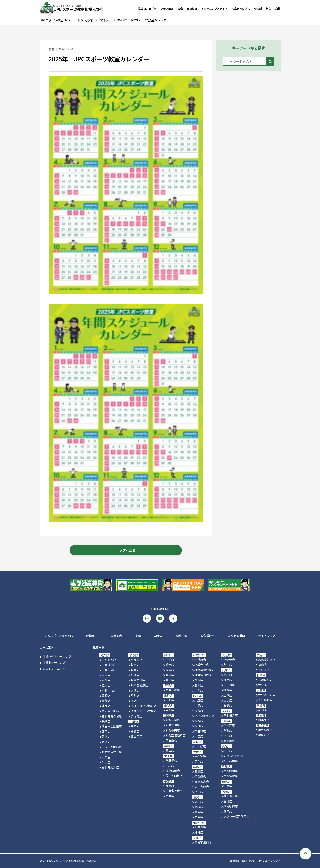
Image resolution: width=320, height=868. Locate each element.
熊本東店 (264, 720)
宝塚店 (228, 695)
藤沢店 (199, 685)
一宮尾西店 (109, 660)
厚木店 (199, 680)
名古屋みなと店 (112, 752)
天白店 (106, 757)
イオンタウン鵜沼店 (144, 706)
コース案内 (47, 647)
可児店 (135, 675)
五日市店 (264, 670)
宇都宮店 (200, 756)
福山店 (262, 665)
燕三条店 (171, 741)
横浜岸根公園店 (204, 670)
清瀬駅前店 (173, 771)
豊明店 (106, 742)
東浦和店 (200, 731)
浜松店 (170, 660)
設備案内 (92, 636)
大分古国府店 (267, 695)
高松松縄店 (231, 771)
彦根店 (199, 807)
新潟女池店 (173, 725)
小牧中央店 (109, 690)
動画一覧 (181, 636)
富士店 (170, 680)
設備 (180, 8)
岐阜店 (135, 665)
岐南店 (135, 670)
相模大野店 (202, 665)
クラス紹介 (167, 8)
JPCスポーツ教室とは (59, 636)
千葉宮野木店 (174, 791)
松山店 (228, 751)
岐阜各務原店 (139, 685)
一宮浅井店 (109, 665)
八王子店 (171, 760)
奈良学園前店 (203, 842)
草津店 (199, 812)
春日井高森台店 (112, 716)
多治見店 (137, 716)
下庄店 (228, 736)
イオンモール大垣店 (144, 711)
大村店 (262, 685)
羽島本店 (137, 660)
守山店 (199, 802)
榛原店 (170, 670)
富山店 (170, 750)
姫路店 (228, 690)
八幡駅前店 (231, 806)
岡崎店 (106, 701)
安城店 (106, 680)
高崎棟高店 (202, 782)
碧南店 (106, 737)
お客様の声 (208, 636)
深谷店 (199, 711)
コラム (158, 636)
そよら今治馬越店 (235, 756)
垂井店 (135, 696)
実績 (138, 636)
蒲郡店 (106, 706)
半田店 (106, 762)
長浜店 (199, 817)
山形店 (170, 700)
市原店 (170, 786)
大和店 (199, 690)
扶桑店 (106, 721)
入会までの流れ (241, 8)
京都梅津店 (231, 715)
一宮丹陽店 (109, 670)
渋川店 (199, 792)
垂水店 (228, 700)
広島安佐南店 (267, 660)
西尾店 (106, 731)
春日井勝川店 (110, 767)
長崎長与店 (265, 680)
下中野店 (229, 725)
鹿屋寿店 (264, 735)
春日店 (228, 801)
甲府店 (170, 710)
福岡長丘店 (231, 796)
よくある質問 (236, 636)
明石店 (228, 675)
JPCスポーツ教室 (63, 861)
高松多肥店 (231, 776)
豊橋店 (106, 696)
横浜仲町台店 (203, 675)
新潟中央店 (173, 730)
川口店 (199, 736)
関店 (134, 701)
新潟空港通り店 (176, 735)
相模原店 (200, 660)
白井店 (170, 796)
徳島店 (228, 786)
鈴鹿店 (135, 731)
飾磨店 (228, 705)
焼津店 (170, 665)
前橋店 (199, 771)
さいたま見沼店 (204, 716)
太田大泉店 (202, 787)
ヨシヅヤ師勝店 (112, 747)
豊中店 (228, 665)
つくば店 (200, 746)
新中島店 (200, 827)
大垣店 (135, 690)
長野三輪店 (173, 690)
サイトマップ (267, 636)
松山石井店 (231, 761)
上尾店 (199, 705)
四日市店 (137, 736)
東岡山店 (229, 741)
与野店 (199, 726)
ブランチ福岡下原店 (236, 817)
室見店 (228, 811)
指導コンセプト (147, 8)
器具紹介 (192, 8)
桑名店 (135, 726)
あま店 (106, 675)
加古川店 (229, 685)
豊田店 (106, 685)
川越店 (199, 700)
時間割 (258, 8)
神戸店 (228, 680)
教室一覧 (99, 647)
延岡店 (262, 710)
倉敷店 (228, 731)
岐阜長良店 (138, 680)
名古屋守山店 (110, 711)
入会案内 (116, 636)
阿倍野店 (229, 660)
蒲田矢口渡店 (174, 776)
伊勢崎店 (200, 776)
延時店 (199, 832)
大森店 (170, 765)
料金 (269, 8)
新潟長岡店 (173, 720)
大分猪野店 (265, 700)
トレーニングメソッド (214, 8)
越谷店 (199, 721)
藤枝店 (170, 675)
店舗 (278, 8)
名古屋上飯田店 (112, 726)
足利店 (199, 761)
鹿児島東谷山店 (268, 730)
